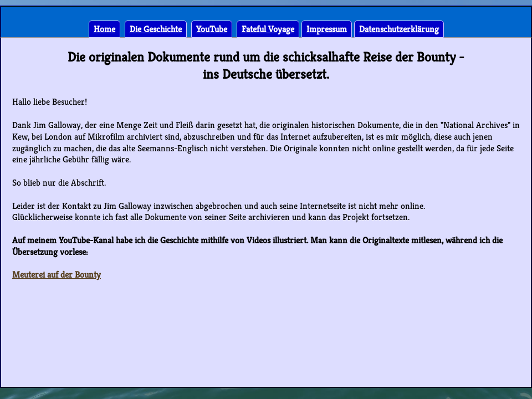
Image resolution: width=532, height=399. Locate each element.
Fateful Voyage (268, 29)
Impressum (327, 29)
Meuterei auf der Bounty (57, 275)
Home (104, 29)
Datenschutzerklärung (399, 29)
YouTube (212, 29)
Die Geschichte (156, 29)
